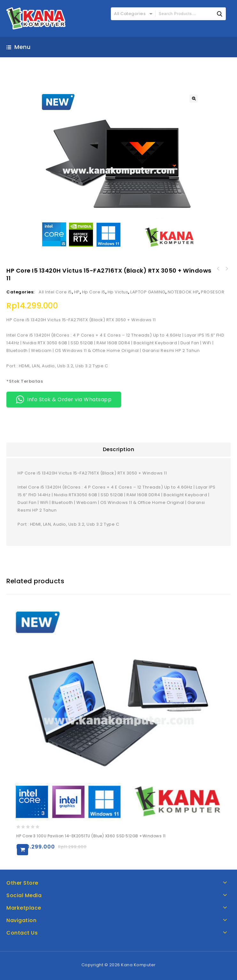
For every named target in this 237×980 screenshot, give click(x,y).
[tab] (118, 450)
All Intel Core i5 (55, 292)
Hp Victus (118, 292)
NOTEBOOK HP (183, 292)
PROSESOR (213, 292)
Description (119, 449)
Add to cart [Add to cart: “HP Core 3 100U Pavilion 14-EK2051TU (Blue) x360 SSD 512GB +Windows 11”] (23, 850)
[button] (194, 99)
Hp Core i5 (94, 292)
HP (77, 292)
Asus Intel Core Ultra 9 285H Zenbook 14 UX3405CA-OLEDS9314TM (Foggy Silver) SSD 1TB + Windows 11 (226, 269)
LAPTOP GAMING (148, 292)
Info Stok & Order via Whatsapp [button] (64, 399)
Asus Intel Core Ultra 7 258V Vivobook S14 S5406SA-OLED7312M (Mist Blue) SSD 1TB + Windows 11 (218, 269)
